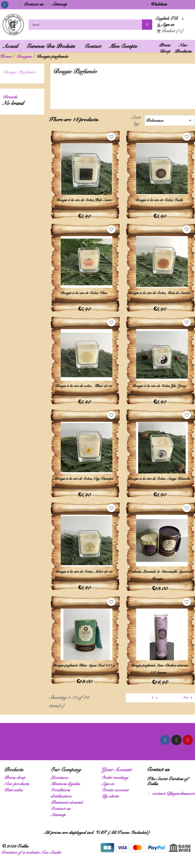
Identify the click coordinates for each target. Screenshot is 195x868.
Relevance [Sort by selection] (170, 118)
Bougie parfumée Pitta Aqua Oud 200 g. (85, 663)
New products (18, 781)
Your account (118, 767)
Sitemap (61, 4)
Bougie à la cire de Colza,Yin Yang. (160, 383)
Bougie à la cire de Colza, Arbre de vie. (85, 569)
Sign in (109, 781)
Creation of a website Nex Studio (32, 850)
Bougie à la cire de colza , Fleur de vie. (85, 383)
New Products (184, 48)
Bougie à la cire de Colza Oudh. (160, 197)
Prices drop (16, 775)
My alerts (111, 794)
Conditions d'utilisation (62, 790)
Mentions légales (67, 781)
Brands (11, 94)
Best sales (15, 787)
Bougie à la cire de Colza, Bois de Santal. (160, 290)
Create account (116, 787)
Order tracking (116, 775)
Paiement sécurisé (68, 800)
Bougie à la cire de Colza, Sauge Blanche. (160, 476)
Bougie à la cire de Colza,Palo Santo (85, 197)
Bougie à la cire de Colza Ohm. (85, 290)
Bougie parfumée (21, 69)
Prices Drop (166, 48)
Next (189, 695)
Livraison (60, 775)
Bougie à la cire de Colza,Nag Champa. (85, 476)
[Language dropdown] (171, 18)
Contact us (35, 4)
